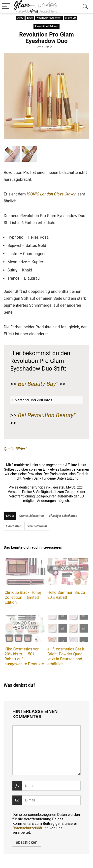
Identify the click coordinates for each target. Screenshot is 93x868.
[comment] (46, 750)
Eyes (30, 18)
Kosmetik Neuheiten (49, 18)
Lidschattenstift (37, 526)
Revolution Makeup (46, 26)
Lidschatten (14, 526)
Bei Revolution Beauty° (47, 415)
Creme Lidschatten (32, 516)
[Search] (85, 7)
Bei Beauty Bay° (38, 384)
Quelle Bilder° (15, 449)
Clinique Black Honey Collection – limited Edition (23, 597)
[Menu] (6, 7)
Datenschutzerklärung (31, 828)
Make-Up (71, 18)
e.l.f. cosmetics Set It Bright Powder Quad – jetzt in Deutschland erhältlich (67, 657)
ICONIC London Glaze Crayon (52, 194)
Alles (20, 18)
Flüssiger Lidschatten (63, 516)
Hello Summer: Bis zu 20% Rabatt (66, 595)
